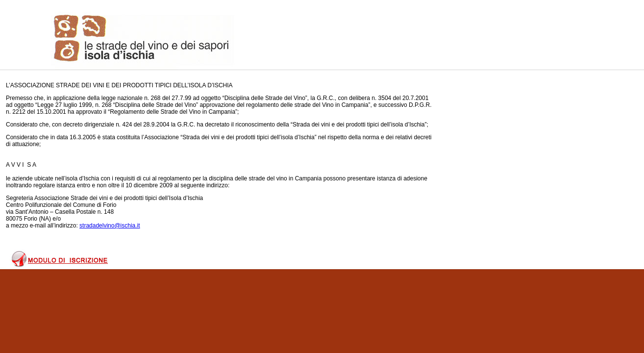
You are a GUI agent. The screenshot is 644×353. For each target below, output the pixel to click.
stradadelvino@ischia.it (110, 226)
